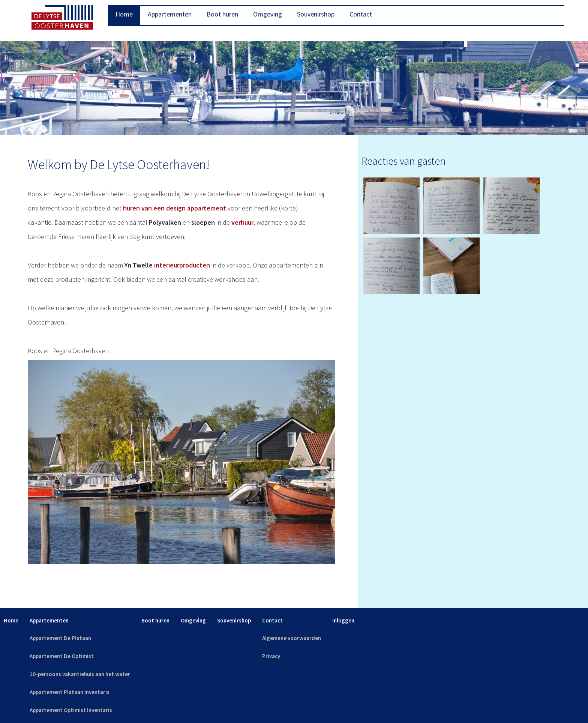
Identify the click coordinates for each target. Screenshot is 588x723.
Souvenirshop (316, 14)
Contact (361, 14)
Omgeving (268, 14)
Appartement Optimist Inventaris (71, 710)
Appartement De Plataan (60, 638)
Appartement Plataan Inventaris (70, 692)
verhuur (242, 222)
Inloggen (343, 620)
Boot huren (222, 14)
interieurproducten (182, 265)
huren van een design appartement (175, 208)
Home (124, 14)
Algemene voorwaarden (292, 638)
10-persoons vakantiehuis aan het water (80, 674)
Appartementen (170, 14)
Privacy (271, 656)
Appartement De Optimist (62, 656)
